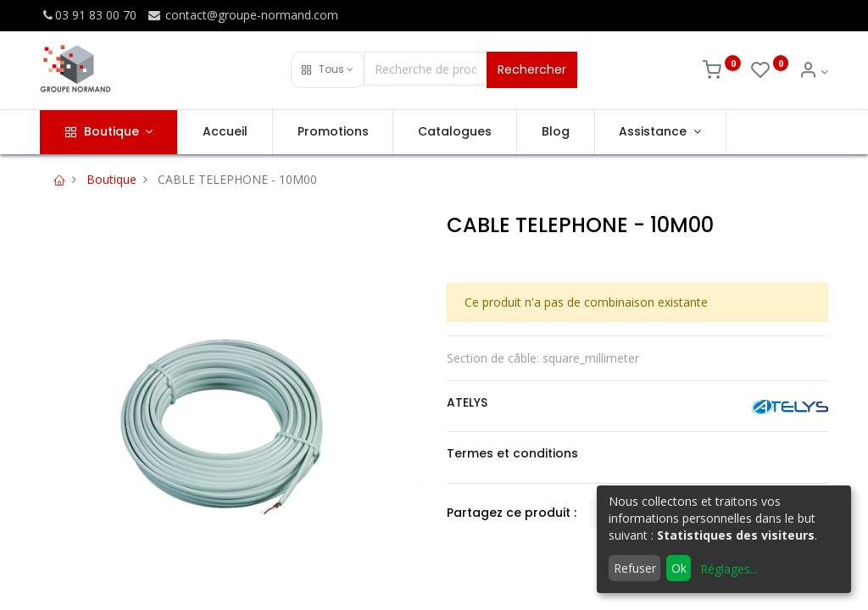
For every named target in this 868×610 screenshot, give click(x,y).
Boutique (111, 179)
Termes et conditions (512, 453)
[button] (328, 70)
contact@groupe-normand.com (242, 15)
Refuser (635, 568)
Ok (679, 568)
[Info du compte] (813, 72)
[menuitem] (225, 132)
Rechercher (532, 69)
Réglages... (729, 569)
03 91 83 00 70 (88, 15)
